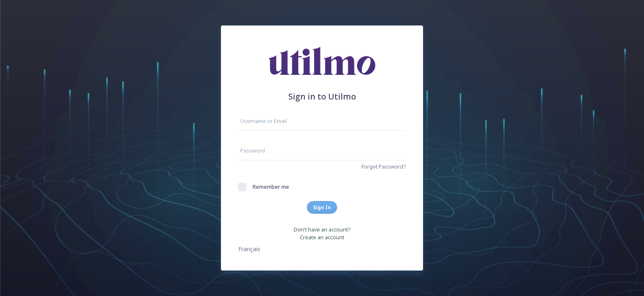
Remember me (271, 187)
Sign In (322, 207)
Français (249, 249)
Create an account (322, 237)
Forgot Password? (384, 167)
